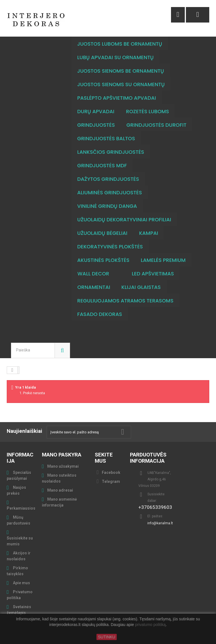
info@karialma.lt (160, 523)
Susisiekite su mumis (20, 541)
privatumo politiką (150, 625)
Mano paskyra (62, 455)
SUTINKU (106, 637)
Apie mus (21, 583)
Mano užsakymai (63, 466)
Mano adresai (60, 490)
